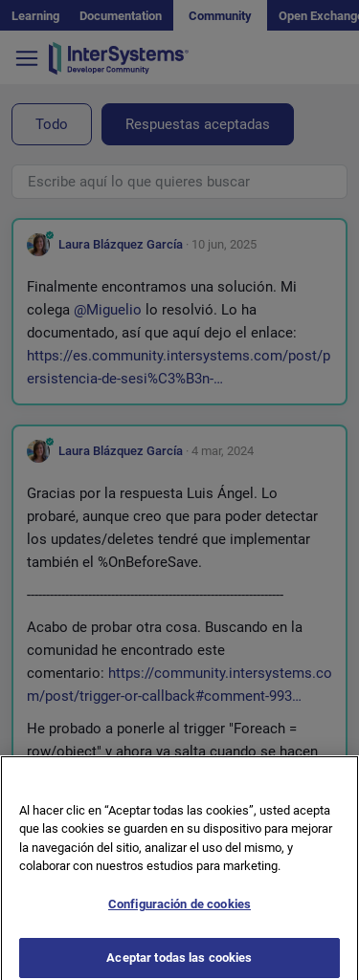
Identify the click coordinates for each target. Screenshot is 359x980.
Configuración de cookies (179, 913)
